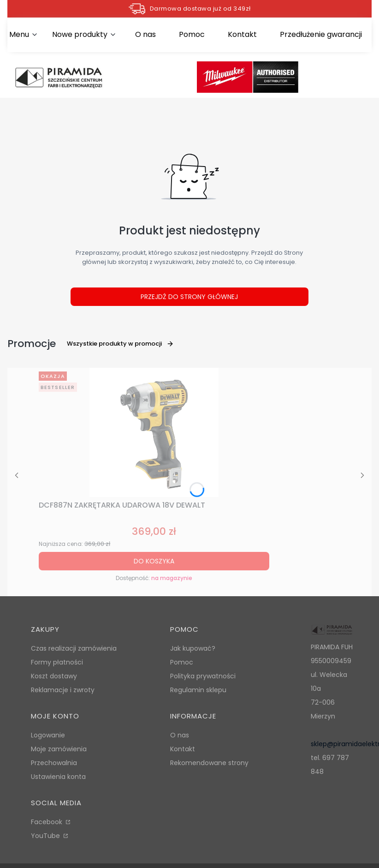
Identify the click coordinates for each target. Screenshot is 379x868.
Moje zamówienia (59, 749)
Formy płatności (57, 662)
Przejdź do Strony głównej (189, 297)
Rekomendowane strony (209, 763)
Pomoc (182, 662)
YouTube (46, 836)
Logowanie (48, 735)
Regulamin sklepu (198, 690)
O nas (180, 735)
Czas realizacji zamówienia (74, 648)
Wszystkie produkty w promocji (120, 344)
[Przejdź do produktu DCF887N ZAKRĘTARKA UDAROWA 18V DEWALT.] (154, 432)
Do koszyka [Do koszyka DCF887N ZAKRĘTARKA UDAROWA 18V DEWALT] (154, 561)
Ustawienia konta (58, 777)
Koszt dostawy (54, 676)
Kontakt (183, 749)
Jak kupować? (193, 648)
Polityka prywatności (203, 676)
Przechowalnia (54, 763)
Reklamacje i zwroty (63, 690)
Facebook (47, 822)
